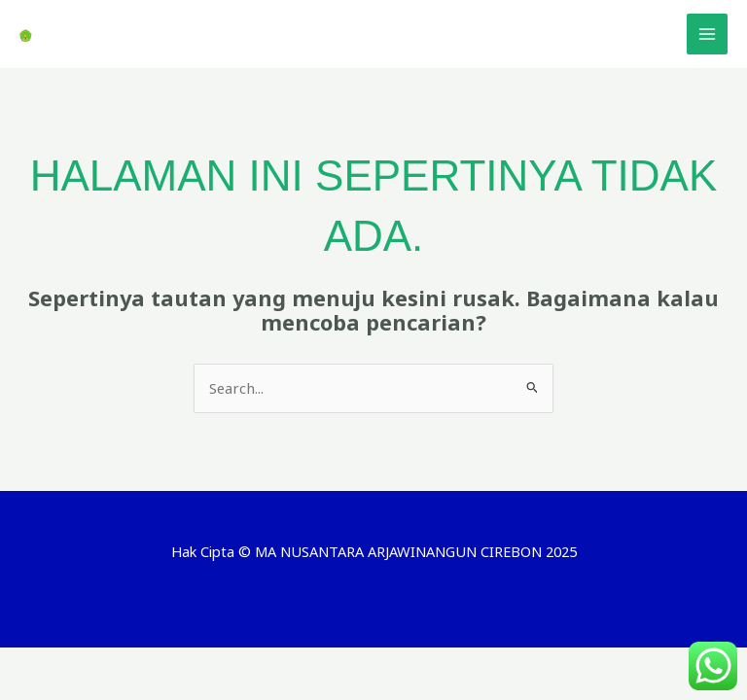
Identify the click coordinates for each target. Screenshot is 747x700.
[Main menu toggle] (707, 34)
